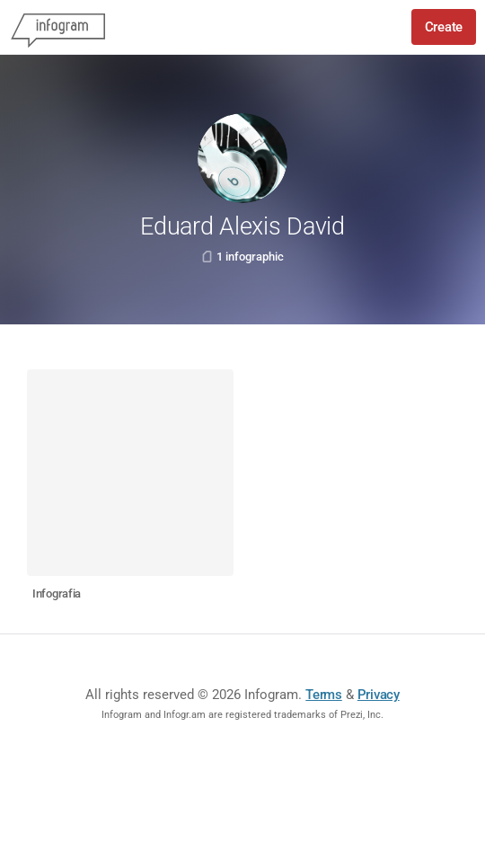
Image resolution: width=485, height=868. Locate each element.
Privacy (379, 695)
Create (444, 27)
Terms (324, 695)
